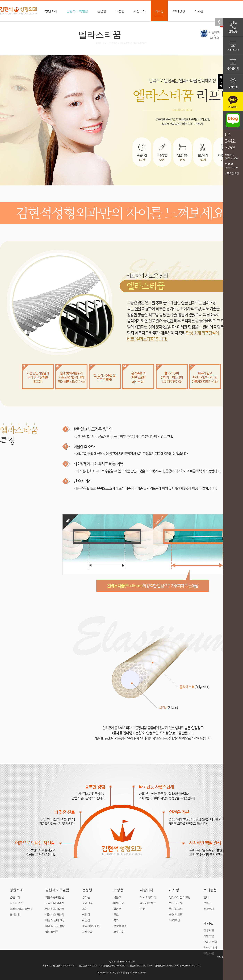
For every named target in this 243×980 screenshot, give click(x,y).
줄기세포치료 (148, 903)
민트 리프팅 (176, 903)
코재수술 (119, 932)
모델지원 (209, 953)
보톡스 (207, 903)
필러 (206, 897)
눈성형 (102, 13)
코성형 (120, 13)
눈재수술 (87, 932)
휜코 (116, 914)
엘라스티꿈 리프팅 (180, 897)
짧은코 (117, 909)
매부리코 (119, 903)
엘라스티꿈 (52, 932)
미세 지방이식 (148, 897)
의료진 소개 (16, 903)
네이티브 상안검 (55, 909)
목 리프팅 (175, 920)
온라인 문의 (210, 942)
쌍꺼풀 (86, 897)
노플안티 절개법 (55, 903)
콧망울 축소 (120, 926)
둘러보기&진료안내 (21, 909)
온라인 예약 (210, 948)
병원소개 (51, 13)
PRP (142, 909)
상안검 (86, 914)
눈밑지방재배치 (91, 926)
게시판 (199, 13)
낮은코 (117, 897)
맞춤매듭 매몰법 (55, 897)
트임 (85, 909)
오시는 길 (15, 914)
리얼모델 (209, 936)
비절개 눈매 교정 (55, 920)
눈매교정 (87, 903)
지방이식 (140, 13)
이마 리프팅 (176, 909)
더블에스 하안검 (55, 914)
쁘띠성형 (179, 13)
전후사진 (209, 930)
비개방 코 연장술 (55, 926)
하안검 (86, 920)
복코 (116, 920)
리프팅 (159, 13)
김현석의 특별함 (77, 13)
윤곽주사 (209, 909)
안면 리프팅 (176, 914)
